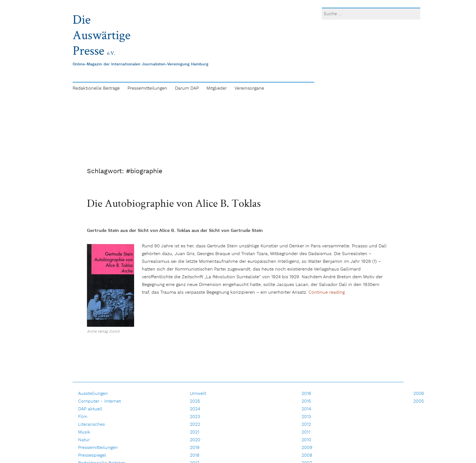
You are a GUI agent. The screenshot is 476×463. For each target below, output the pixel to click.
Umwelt (198, 394)
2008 (307, 455)
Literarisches (91, 425)
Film (83, 417)
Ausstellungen (93, 394)
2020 (195, 440)
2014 (306, 409)
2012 (306, 425)
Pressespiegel (92, 455)
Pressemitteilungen (147, 88)
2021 (195, 432)
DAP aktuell (90, 409)
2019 (195, 448)
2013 (306, 417)
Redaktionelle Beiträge (96, 88)
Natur (84, 440)
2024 (195, 409)
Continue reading (327, 292)
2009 (307, 448)
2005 (419, 401)
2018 (195, 455)
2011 (306, 432)
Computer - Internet (99, 401)
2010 (306, 440)
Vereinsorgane (249, 88)
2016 (306, 394)
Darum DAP (187, 88)
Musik (84, 432)
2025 (195, 401)
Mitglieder (217, 88)
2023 (195, 417)
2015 (306, 401)
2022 (195, 425)
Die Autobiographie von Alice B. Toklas (174, 203)
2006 (419, 394)
